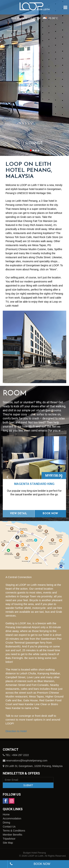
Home (6, 814)
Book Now (50, 514)
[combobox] (4, 864)
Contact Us (9, 827)
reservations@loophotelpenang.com (27, 761)
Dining (6, 823)
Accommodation (12, 818)
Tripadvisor (9, 839)
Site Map (8, 843)
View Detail (18, 514)
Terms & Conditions (14, 831)
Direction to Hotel (16, 731)
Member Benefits (13, 835)
